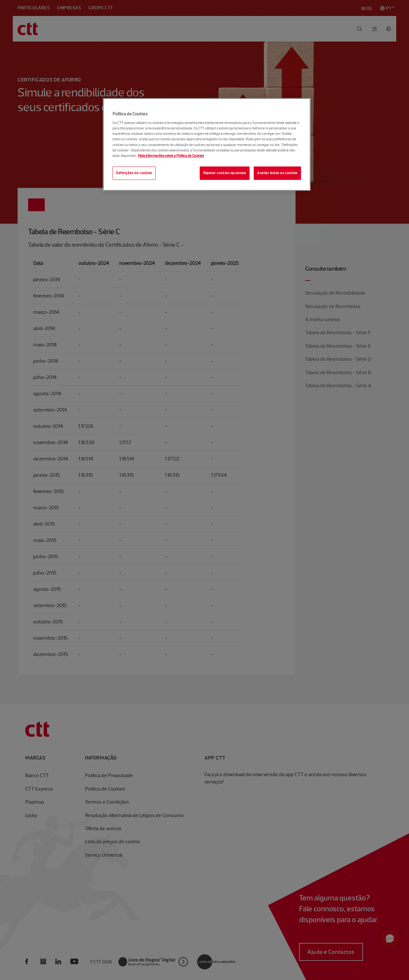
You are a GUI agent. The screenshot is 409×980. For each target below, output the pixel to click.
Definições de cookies (134, 173)
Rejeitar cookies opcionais (225, 173)
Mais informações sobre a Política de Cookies (171, 156)
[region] (207, 144)
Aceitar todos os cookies (277, 173)
